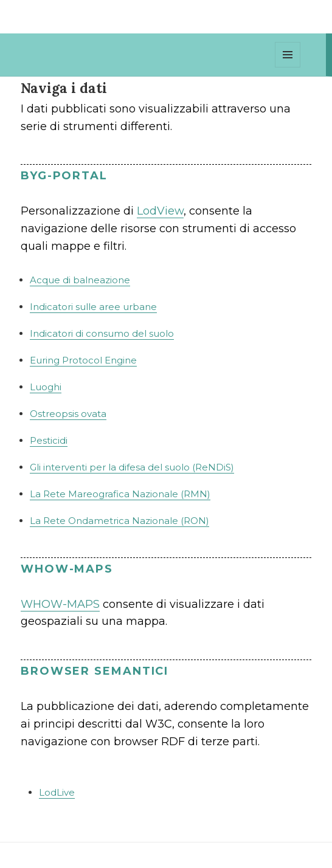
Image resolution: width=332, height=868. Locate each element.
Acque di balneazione (80, 280)
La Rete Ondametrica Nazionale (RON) (119, 521)
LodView (160, 211)
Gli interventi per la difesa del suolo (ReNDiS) (132, 467)
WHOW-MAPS (60, 604)
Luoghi (46, 387)
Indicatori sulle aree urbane (93, 307)
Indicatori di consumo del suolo (102, 333)
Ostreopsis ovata (68, 414)
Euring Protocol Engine (83, 360)
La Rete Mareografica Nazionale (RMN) (120, 494)
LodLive (57, 792)
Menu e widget (288, 67)
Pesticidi (49, 440)
